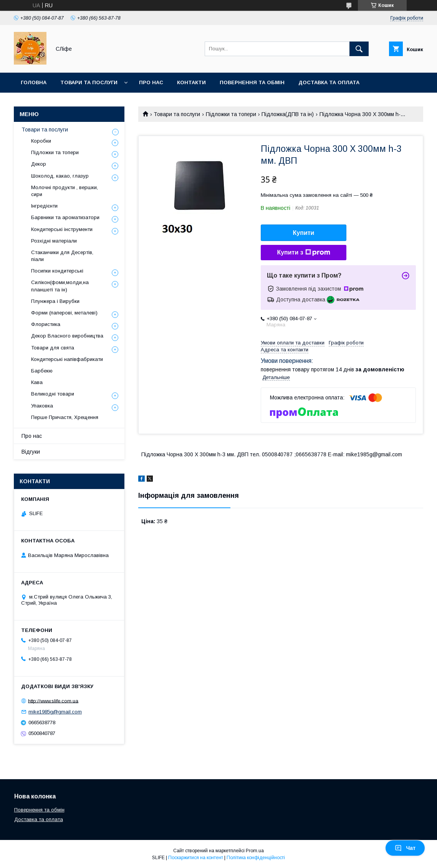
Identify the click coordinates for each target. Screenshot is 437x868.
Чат (405, 848)
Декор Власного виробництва (67, 336)
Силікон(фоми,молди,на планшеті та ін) (60, 286)
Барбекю (42, 371)
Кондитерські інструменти (62, 229)
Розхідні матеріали (54, 241)
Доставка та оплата (329, 82)
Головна (34, 82)
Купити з (303, 253)
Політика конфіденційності (256, 858)
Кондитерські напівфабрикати (67, 359)
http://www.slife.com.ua (53, 701)
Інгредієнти (44, 206)
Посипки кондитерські (57, 271)
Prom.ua (255, 851)
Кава (37, 382)
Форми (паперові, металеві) (64, 313)
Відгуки (31, 452)
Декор (39, 164)
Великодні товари (53, 394)
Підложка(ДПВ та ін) (288, 114)
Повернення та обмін (252, 82)
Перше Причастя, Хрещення (65, 417)
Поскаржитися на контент (196, 858)
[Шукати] (359, 49)
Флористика (46, 324)
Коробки (41, 141)
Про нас (151, 82)
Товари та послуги (89, 82)
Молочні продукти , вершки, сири (65, 191)
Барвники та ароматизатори (65, 217)
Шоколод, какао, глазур (60, 176)
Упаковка (42, 406)
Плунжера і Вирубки (55, 301)
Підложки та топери (231, 114)
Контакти (191, 82)
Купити (304, 233)
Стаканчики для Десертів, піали (62, 256)
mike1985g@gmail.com (55, 712)
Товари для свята (53, 348)
